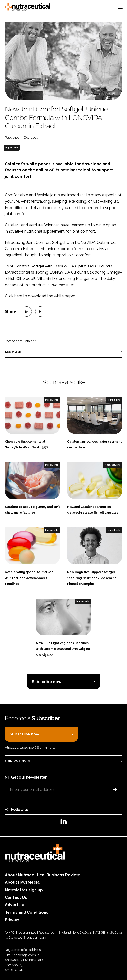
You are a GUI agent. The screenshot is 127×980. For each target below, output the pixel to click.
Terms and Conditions (27, 912)
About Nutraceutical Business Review (42, 875)
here (18, 296)
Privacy (12, 920)
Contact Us (16, 897)
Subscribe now (47, 682)
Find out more (18, 761)
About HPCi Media (22, 882)
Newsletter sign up (24, 890)
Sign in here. (46, 748)
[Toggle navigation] (120, 7)
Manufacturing (113, 465)
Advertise (15, 905)
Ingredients (12, 148)
